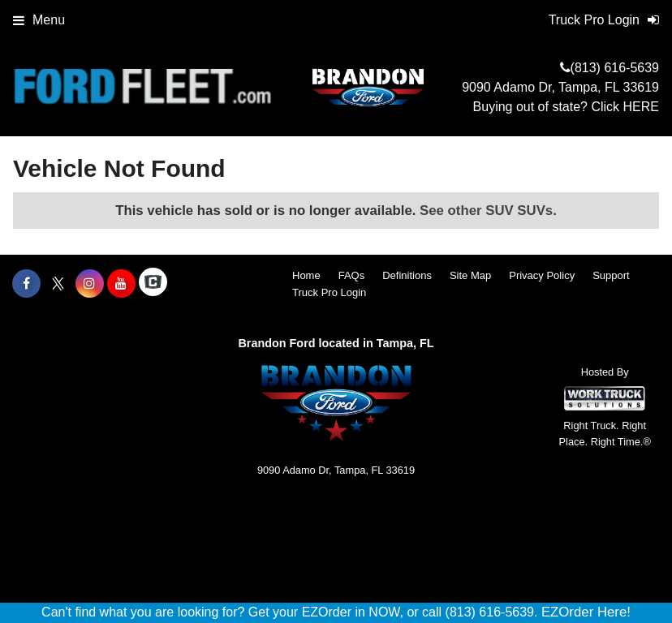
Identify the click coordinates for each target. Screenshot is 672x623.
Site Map (470, 275)
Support (611, 275)
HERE (641, 107)
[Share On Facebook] (26, 284)
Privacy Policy (542, 275)
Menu (39, 20)
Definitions (407, 275)
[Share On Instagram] (90, 284)
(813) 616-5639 (615, 68)
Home (306, 275)
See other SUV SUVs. (488, 211)
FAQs (352, 275)
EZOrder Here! (586, 612)
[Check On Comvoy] (153, 284)
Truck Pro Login (329, 292)
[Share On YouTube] (121, 284)
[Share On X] (58, 284)
